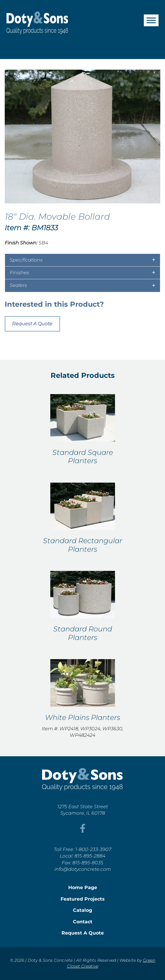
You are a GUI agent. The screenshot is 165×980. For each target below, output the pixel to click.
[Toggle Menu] (151, 20)
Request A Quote (32, 324)
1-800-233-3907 (93, 849)
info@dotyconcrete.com (83, 869)
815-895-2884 (90, 856)
